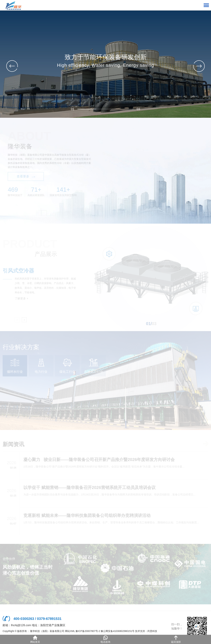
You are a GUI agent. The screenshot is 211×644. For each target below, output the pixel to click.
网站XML (70, 631)
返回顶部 (176, 639)
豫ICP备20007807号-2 (88, 631)
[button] (199, 66)
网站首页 (35, 639)
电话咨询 (105, 639)
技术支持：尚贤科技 (146, 631)
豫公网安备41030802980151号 (118, 631)
